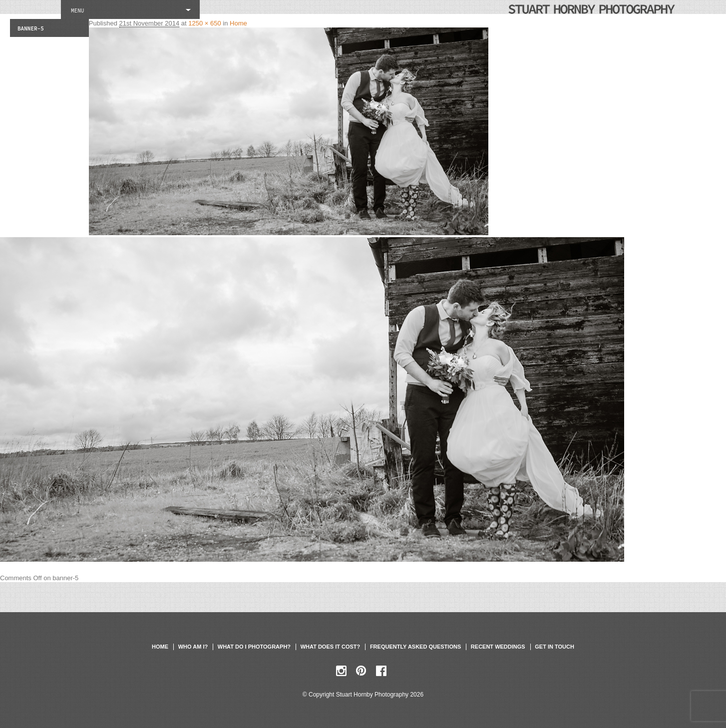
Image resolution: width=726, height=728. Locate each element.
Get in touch (554, 647)
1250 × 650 (204, 23)
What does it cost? (331, 647)
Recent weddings (498, 647)
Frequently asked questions (415, 647)
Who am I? (193, 647)
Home (238, 23)
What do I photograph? (254, 647)
